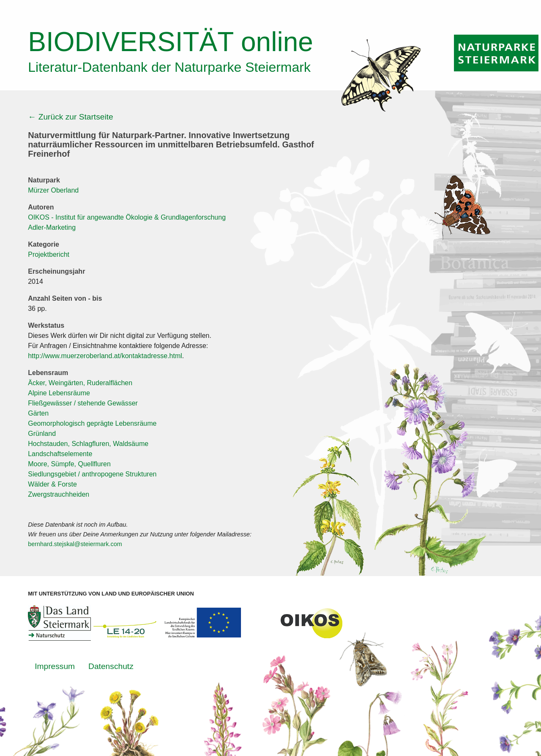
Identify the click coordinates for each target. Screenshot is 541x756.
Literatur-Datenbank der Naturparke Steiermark (169, 67)
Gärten (38, 413)
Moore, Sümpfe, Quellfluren (69, 464)
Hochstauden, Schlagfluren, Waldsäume (88, 444)
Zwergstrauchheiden (59, 494)
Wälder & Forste (52, 484)
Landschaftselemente (60, 454)
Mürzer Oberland (53, 190)
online (171, 42)
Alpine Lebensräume (59, 393)
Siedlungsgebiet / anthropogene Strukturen (92, 474)
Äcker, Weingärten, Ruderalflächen (80, 383)
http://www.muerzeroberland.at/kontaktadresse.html (105, 356)
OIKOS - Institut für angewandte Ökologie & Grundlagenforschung (127, 217)
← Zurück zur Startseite (71, 117)
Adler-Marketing (52, 227)
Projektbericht (49, 254)
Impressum (55, 666)
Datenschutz (111, 666)
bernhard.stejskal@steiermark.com (75, 544)
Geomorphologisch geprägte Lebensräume (92, 423)
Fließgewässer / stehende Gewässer (83, 403)
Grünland (42, 434)
